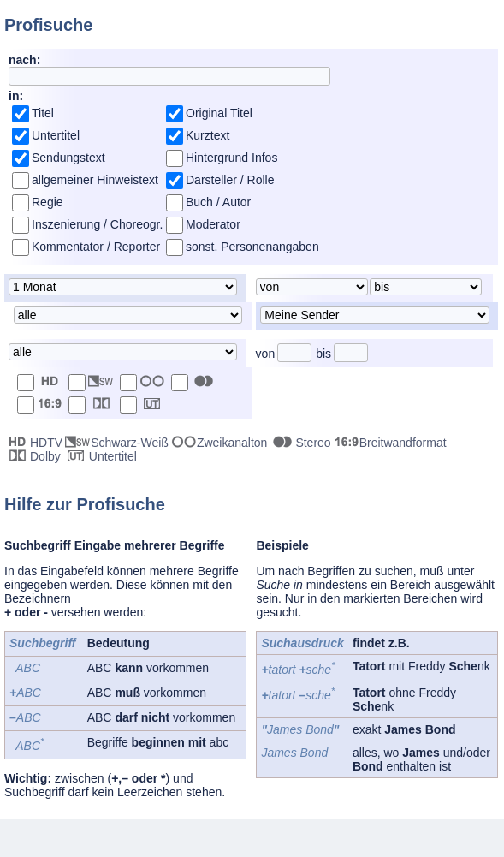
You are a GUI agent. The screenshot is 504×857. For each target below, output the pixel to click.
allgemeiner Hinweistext (95, 180)
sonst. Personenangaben (252, 247)
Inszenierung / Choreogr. (97, 224)
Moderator (213, 224)
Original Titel (219, 113)
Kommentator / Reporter (96, 247)
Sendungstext (68, 158)
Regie (47, 202)
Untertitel (56, 135)
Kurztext (208, 135)
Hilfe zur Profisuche (85, 504)
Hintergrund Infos (231, 158)
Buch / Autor (218, 202)
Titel (43, 113)
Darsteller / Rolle (230, 180)
